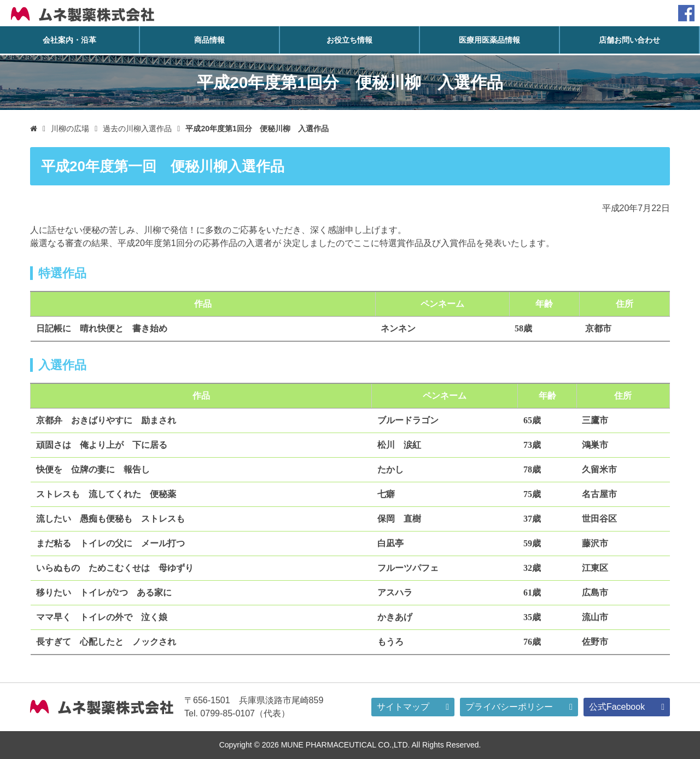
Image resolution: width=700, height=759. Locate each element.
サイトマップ (394, 707)
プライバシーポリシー (501, 707)
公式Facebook (610, 707)
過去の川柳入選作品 (139, 129)
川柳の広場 (71, 129)
